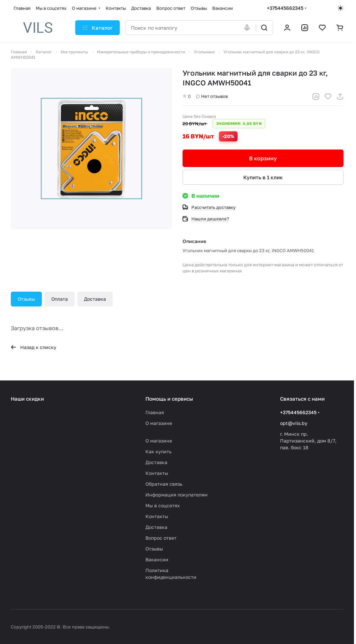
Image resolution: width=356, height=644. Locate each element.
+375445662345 (285, 8)
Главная (155, 412)
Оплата (60, 299)
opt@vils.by (294, 423)
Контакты (157, 473)
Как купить (158, 451)
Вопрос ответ (161, 538)
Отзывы (26, 299)
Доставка (95, 299)
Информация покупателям (176, 495)
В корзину (263, 158)
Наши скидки (27, 399)
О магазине (159, 423)
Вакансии (157, 559)
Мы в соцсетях (163, 505)
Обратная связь (164, 484)
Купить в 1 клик (263, 177)
